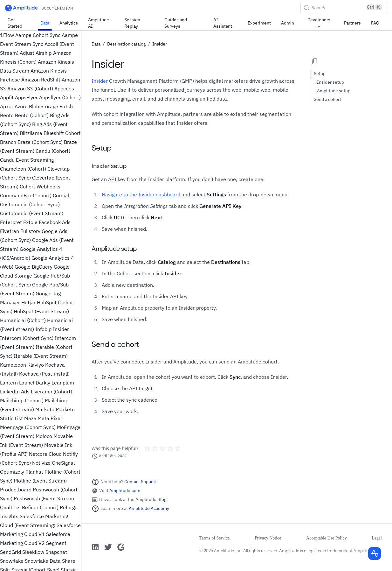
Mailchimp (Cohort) (22, 400)
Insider (61, 329)
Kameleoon (13, 365)
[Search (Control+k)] (344, 8)
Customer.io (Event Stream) (32, 213)
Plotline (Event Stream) (40, 481)
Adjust (27, 53)
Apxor (7, 106)
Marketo (45, 409)
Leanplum (63, 383)
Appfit (7, 97)
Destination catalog (126, 44)
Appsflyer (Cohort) (60, 97)
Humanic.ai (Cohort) (23, 320)
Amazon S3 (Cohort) (30, 88)
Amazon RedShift (41, 80)
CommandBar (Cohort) (26, 195)
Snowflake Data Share (50, 561)
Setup (320, 74)
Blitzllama (31, 133)
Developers (319, 23)
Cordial (61, 195)
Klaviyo (36, 365)
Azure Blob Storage (36, 106)
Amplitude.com (125, 490)
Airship (44, 53)
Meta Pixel (50, 418)
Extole (30, 222)
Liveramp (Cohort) (52, 391)
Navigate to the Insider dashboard (141, 194)
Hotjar (28, 302)
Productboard (16, 490)
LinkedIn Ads (15, 391)
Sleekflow (33, 552)
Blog (162, 499)
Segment (56, 543)
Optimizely (12, 472)
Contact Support (141, 482)
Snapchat (56, 552)
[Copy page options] (315, 61)
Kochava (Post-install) (44, 374)
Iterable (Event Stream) (41, 356)
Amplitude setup (334, 91)
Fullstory (30, 231)
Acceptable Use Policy (327, 538)
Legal (377, 538)
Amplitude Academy (149, 508)
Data (45, 23)
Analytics (69, 23)
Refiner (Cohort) (40, 507)
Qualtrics (10, 507)
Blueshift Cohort (62, 133)
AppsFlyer (26, 97)
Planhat (34, 472)
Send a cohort (327, 99)
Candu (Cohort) (53, 151)
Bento (7, 115)
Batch (66, 106)
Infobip (43, 329)
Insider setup (330, 82)
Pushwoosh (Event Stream (44, 498)
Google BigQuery (34, 267)
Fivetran (10, 231)
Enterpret (11, 222)
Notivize (41, 463)
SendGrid (10, 552)
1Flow (7, 35)
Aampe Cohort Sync (38, 35)
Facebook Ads (55, 222)
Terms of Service (214, 538)
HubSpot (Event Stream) (41, 311)
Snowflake (12, 561)
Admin (288, 23)
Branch (8, 142)
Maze (30, 418)
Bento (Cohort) (32, 115)
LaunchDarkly (35, 383)
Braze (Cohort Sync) (40, 142)
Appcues (64, 88)
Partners (352, 23)
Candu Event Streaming (27, 160)
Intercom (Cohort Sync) (27, 338)
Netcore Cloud (45, 454)
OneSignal (63, 463)
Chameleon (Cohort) (23, 169)
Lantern (9, 383)
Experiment (259, 23)
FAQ (375, 23)
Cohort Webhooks (40, 187)
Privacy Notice (268, 538)
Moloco (44, 436)
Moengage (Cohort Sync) (28, 427)
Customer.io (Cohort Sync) (30, 204)
